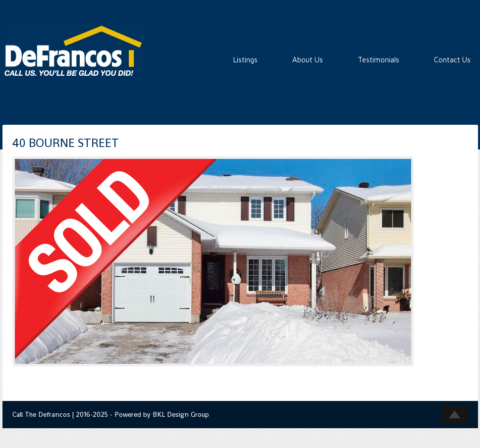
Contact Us (452, 60)
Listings (245, 60)
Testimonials (378, 60)
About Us (308, 60)
